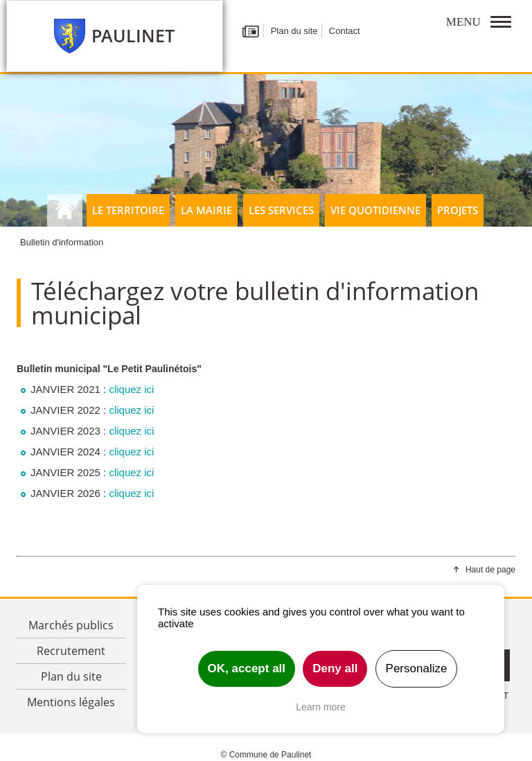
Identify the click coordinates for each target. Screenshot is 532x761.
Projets (458, 210)
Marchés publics (71, 625)
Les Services (281, 210)
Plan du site (294, 31)
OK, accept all (247, 668)
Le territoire (128, 210)
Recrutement (71, 651)
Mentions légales (71, 702)
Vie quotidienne (375, 210)
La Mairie (206, 210)
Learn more (321, 707)
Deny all (335, 668)
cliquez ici (131, 389)
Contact (345, 31)
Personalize (417, 668)
